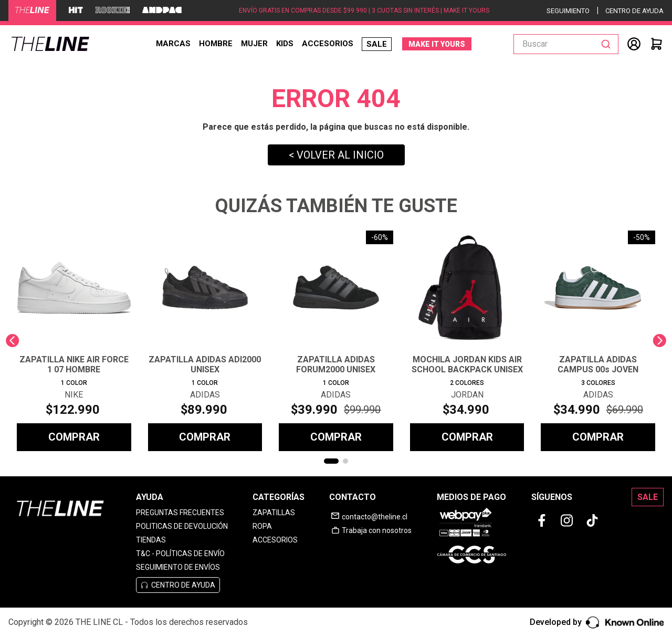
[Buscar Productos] (608, 44)
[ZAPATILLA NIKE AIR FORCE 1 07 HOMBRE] (74, 341)
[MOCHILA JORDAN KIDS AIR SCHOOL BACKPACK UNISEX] (467, 341)
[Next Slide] (660, 341)
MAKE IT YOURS (437, 44)
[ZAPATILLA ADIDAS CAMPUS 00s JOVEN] (598, 341)
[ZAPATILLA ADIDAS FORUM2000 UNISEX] (336, 341)
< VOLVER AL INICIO (336, 155)
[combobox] (566, 44)
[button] (331, 461)
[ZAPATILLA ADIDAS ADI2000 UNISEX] (205, 341)
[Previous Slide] (12, 341)
